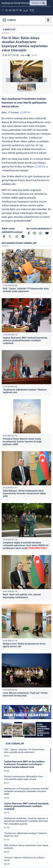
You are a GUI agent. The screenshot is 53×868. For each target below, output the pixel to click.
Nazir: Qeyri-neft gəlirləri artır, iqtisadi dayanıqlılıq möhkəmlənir (22, 596)
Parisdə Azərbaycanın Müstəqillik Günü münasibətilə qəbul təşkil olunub (23, 778)
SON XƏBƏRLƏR (15, 744)
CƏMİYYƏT (9, 30)
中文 (32, 10)
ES (21, 10)
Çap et (25, 55)
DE (14, 10)
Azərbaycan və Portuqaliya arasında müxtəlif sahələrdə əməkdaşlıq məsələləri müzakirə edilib (26, 791)
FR (17, 10)
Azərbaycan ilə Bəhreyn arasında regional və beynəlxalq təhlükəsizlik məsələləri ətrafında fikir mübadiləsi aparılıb (26, 821)
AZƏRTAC (25, 112)
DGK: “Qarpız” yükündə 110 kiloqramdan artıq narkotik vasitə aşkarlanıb (26, 290)
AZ (3, 10)
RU (7, 10)
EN (10, 10)
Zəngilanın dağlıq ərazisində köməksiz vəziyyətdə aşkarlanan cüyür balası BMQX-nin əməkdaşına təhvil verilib (26, 545)
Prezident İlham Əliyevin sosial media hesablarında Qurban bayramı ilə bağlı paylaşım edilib (22, 442)
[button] (26, 71)
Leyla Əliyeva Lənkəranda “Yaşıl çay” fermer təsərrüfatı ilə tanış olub (25, 694)
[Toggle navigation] (47, 20)
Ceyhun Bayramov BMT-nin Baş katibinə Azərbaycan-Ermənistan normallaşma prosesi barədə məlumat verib (24, 764)
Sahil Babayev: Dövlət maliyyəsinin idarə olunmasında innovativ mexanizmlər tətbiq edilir (24, 493)
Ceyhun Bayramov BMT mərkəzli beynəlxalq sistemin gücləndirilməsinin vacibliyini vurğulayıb (25, 340)
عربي (26, 10)
